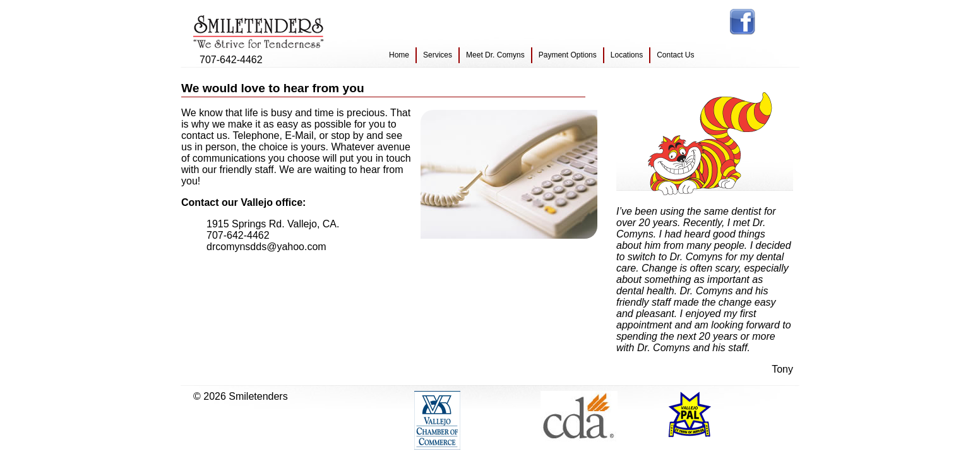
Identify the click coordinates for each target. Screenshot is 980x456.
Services (438, 55)
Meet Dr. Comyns (495, 55)
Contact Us (675, 55)
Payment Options (568, 55)
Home (399, 55)
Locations (627, 55)
